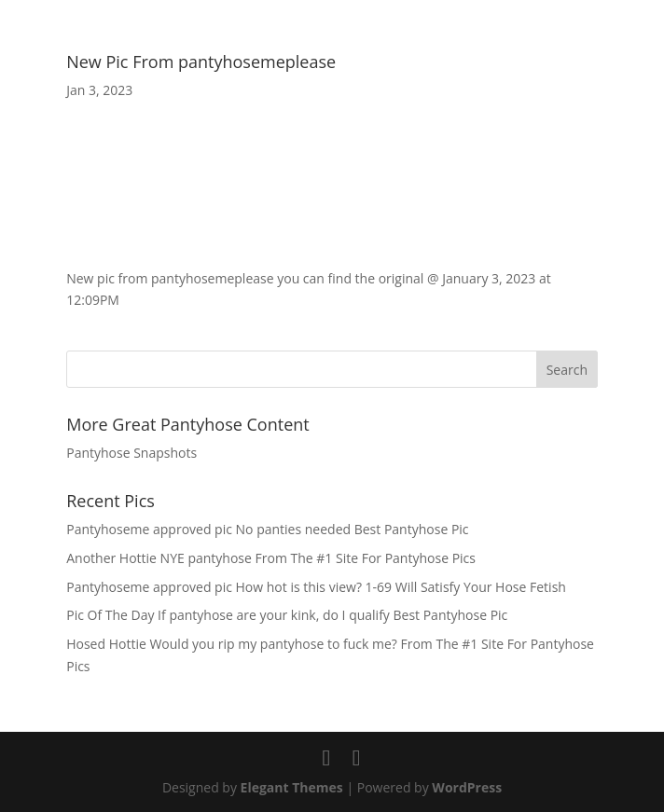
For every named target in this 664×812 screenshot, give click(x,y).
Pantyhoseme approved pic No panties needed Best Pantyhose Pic (267, 529)
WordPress (467, 787)
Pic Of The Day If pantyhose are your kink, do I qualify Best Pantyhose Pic (287, 615)
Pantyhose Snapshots (131, 453)
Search (567, 370)
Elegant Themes (292, 787)
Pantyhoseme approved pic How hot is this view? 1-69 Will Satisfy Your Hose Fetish (316, 587)
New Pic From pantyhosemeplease (201, 62)
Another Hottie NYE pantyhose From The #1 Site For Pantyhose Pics (271, 558)
